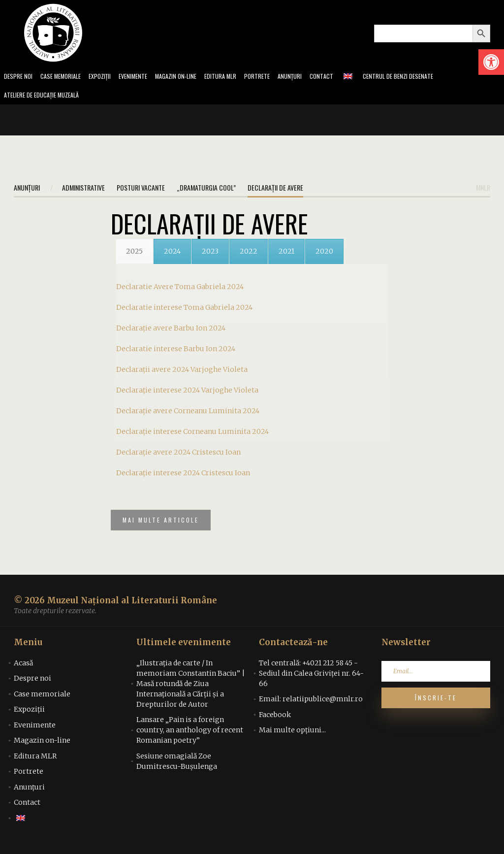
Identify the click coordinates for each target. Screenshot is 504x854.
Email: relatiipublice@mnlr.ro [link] (311, 706)
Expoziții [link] (108, 77)
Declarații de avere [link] (275, 190)
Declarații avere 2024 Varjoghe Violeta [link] (182, 372)
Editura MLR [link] (238, 77)
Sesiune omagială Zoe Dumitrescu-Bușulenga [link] (177, 769)
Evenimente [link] (144, 77)
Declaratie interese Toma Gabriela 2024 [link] (184, 310)
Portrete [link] (277, 77)
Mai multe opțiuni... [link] (292, 737)
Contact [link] (345, 77)
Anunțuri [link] (312, 77)
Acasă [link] (23, 670)
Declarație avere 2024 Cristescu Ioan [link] (178, 455)
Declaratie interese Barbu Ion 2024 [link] (176, 352)
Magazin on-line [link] (190, 77)
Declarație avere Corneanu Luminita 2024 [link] (188, 414)
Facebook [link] (275, 722)
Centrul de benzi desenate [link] (426, 77)
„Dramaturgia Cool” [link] (206, 190)
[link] (491, 62)
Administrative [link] (83, 190)
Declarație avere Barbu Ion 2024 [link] (171, 331)
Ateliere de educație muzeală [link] (46, 97)
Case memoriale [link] (65, 77)
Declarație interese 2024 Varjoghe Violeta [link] (187, 393)
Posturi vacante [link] (141, 190)
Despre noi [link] (19, 77)
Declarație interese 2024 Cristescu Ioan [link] (183, 476)
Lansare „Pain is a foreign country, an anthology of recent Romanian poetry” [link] (190, 737)
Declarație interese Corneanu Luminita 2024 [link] (192, 434)
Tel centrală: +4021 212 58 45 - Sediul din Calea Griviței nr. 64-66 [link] (311, 681)
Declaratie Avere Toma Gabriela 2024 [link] (180, 290)
